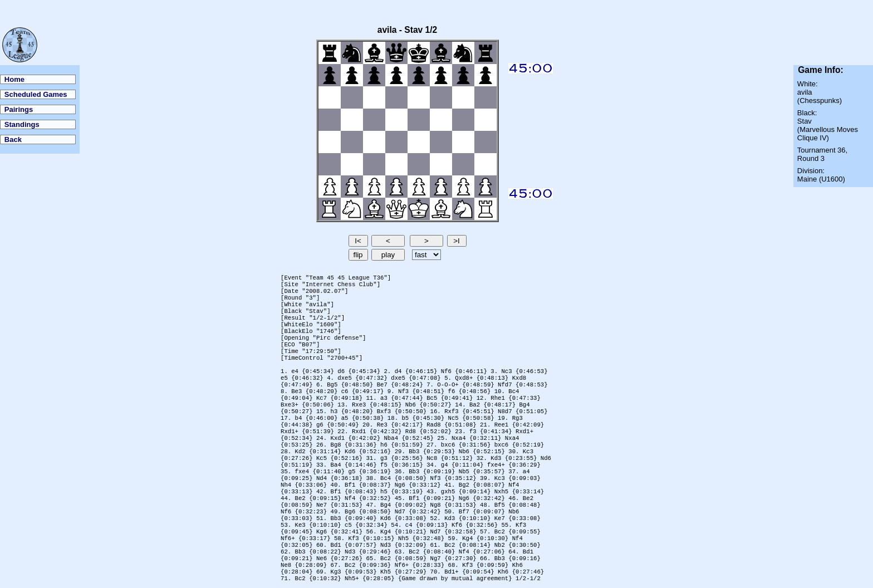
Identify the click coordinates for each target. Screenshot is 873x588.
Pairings (19, 109)
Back (13, 139)
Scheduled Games (36, 94)
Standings (22, 124)
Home (14, 79)
